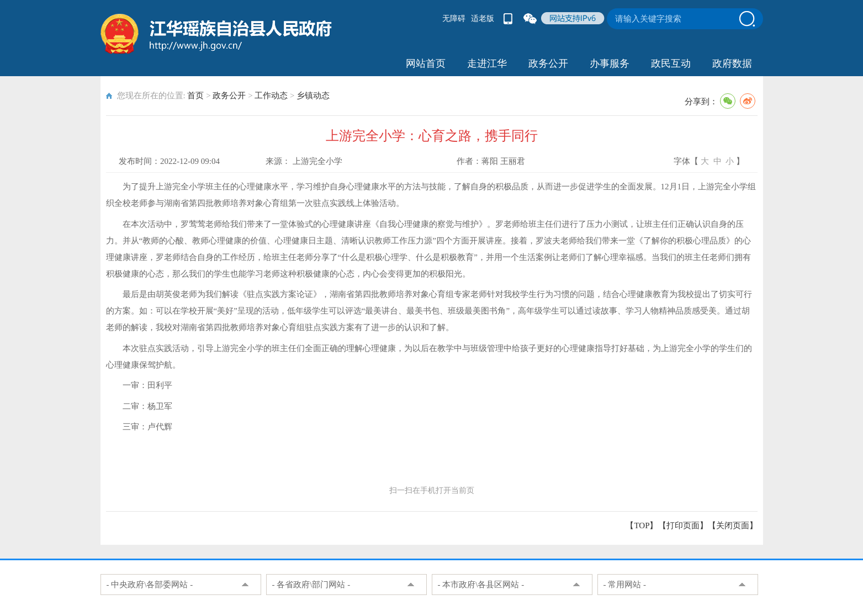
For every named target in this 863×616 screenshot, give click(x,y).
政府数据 (732, 63)
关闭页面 (733, 525)
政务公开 (548, 63)
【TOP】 (642, 525)
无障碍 (454, 18)
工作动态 (271, 95)
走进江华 (487, 63)
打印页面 (683, 525)
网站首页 (426, 63)
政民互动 (671, 63)
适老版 (483, 18)
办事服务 (610, 63)
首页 (195, 95)
